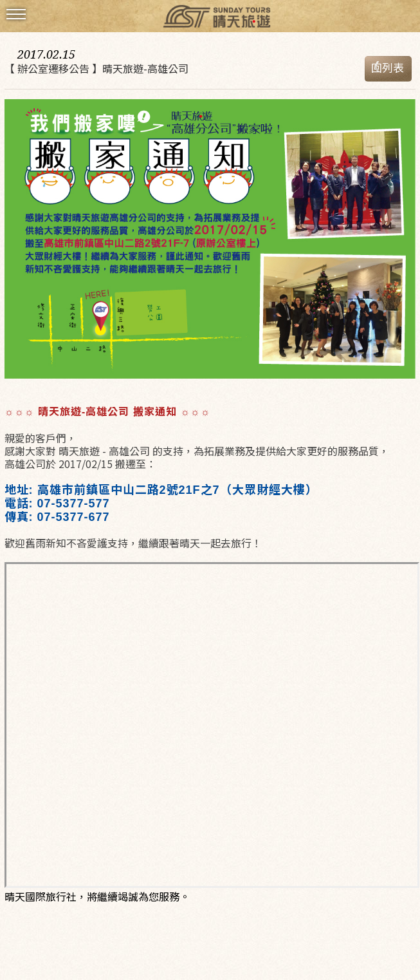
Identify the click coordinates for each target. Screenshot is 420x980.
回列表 (388, 67)
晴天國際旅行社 (210, 18)
